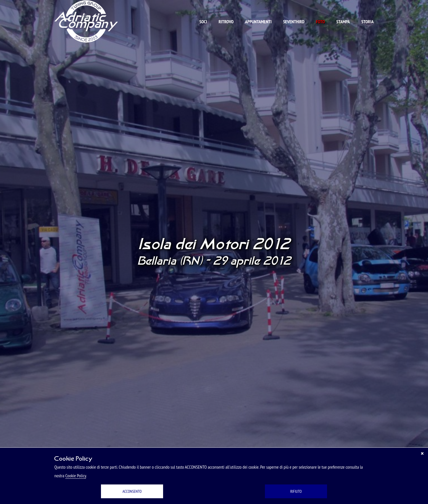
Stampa (343, 22)
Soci (203, 22)
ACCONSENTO (132, 491)
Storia (367, 22)
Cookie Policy (76, 476)
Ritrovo (226, 22)
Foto (320, 22)
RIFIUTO (296, 491)
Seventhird (294, 22)
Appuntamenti (258, 22)
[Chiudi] (422, 453)
